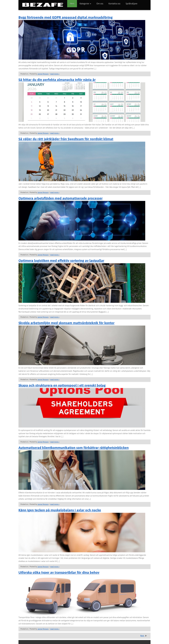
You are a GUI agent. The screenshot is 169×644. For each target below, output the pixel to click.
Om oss (100, 4)
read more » (55, 74)
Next (144, 636)
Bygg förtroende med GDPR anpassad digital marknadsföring (66, 17)
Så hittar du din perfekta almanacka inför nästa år (57, 80)
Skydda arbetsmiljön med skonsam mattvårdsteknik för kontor (66, 323)
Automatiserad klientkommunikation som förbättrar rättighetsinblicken (74, 448)
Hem (72, 4)
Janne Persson (43, 74)
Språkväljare (132, 4)
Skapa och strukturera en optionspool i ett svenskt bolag (62, 385)
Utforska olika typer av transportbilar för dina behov (59, 572)
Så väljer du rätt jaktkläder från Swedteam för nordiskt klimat (66, 139)
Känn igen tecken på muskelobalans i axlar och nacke (60, 510)
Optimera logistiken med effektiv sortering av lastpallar (61, 261)
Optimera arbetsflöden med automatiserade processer (61, 198)
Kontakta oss (114, 4)
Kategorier (85, 4)
